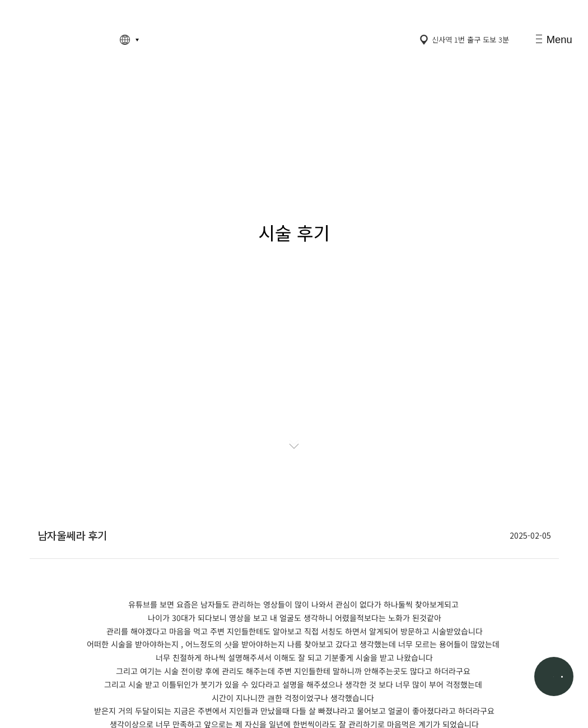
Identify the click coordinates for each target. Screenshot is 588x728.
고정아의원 (60, 40)
